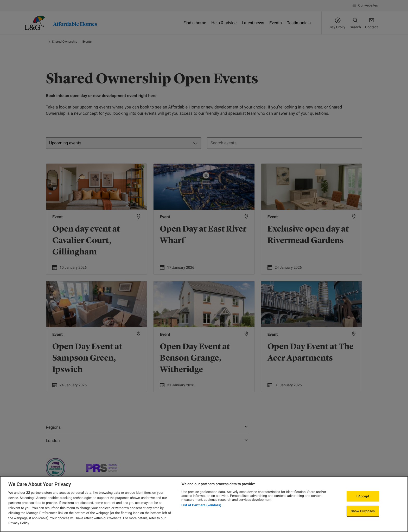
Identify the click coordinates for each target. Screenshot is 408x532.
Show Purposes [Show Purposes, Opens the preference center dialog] (363, 511)
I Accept (363, 496)
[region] (204, 504)
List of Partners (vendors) (201, 505)
